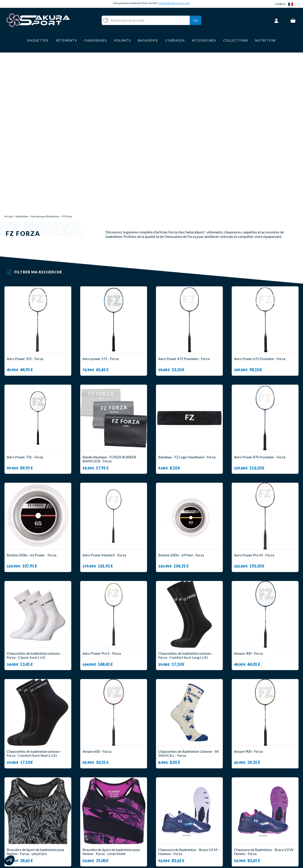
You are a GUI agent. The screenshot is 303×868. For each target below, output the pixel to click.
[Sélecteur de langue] (293, 4)
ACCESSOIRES (110, 842)
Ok (196, 20)
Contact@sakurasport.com (25, 838)
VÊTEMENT (108, 822)
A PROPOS (165, 809)
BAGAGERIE (108, 835)
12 (162, 717)
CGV (160, 828)
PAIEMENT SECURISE (174, 822)
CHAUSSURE (108, 828)
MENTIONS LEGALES (173, 835)
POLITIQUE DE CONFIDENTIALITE (185, 842)
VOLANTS (106, 815)
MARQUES (107, 848)
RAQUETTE (108, 809)
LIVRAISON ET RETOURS (177, 815)
